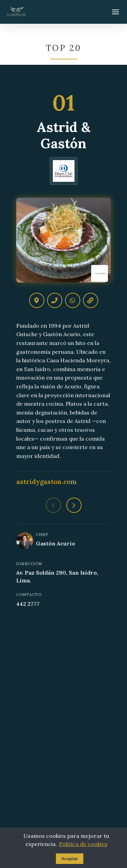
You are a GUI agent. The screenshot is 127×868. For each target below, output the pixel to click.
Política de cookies (83, 844)
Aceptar (70, 859)
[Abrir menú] (115, 12)
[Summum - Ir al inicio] (16, 12)
